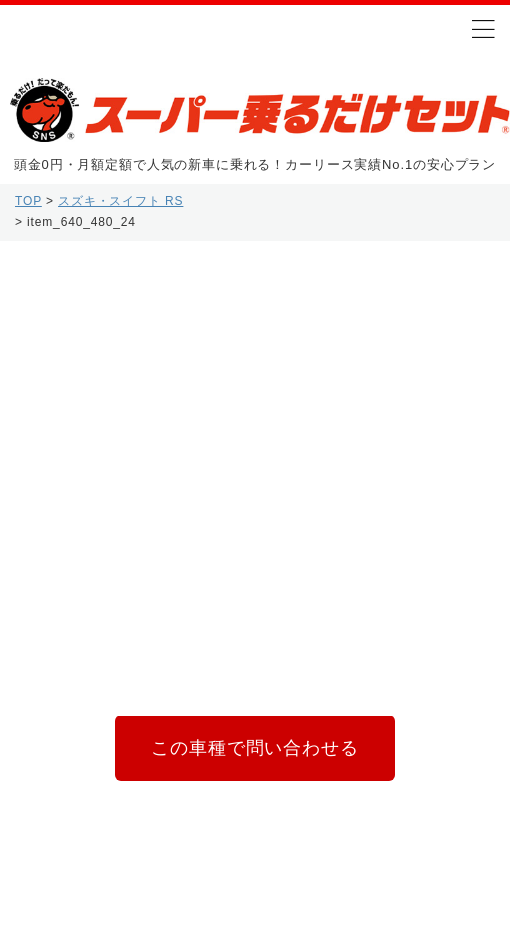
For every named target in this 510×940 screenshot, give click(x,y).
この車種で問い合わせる (254, 748)
